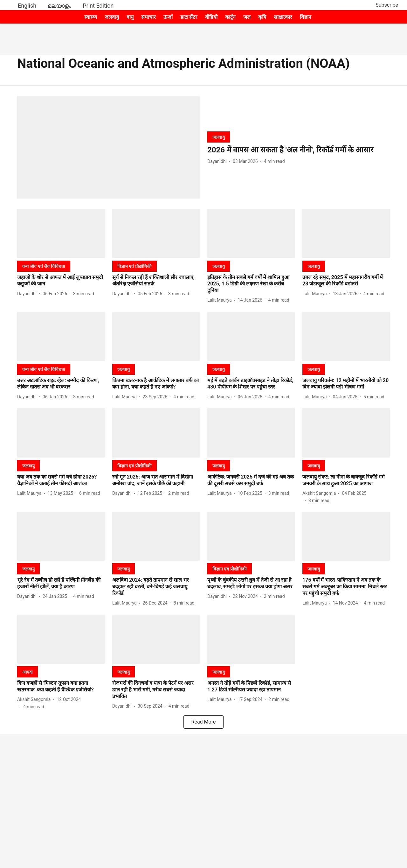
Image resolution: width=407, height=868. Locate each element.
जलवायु (112, 17)
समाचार (148, 17)
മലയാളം (59, 6)
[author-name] (218, 161)
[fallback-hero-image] (108, 147)
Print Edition (98, 6)
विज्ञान (306, 17)
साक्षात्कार (283, 17)
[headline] (299, 150)
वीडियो (211, 17)
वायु (130, 17)
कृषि (262, 17)
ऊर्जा (168, 17)
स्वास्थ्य (91, 17)
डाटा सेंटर (189, 17)
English (27, 6)
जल (247, 17)
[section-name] (219, 137)
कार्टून (230, 17)
